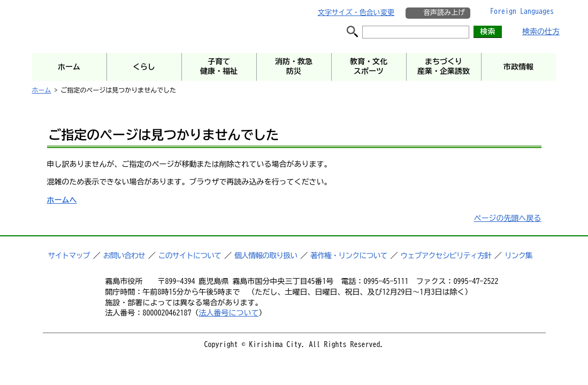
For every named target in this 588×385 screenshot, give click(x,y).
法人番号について (229, 313)
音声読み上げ (444, 13)
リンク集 (518, 256)
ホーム (42, 90)
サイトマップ (69, 256)
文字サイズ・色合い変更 (356, 13)
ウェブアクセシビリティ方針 (446, 256)
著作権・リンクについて (349, 256)
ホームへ (62, 200)
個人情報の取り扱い (266, 256)
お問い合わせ (124, 256)
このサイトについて (190, 256)
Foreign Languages (522, 11)
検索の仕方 (541, 32)
